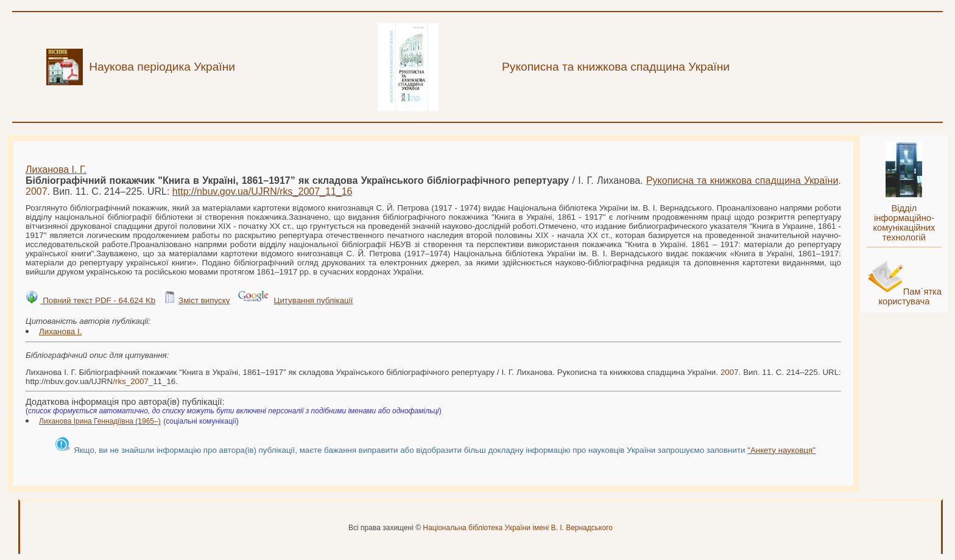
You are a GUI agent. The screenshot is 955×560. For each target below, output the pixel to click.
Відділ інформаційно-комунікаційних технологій (904, 223)
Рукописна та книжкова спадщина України (742, 180)
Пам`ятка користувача (910, 296)
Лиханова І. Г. (56, 170)
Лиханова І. (60, 331)
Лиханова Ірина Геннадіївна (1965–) (100, 421)
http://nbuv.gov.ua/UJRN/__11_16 (263, 191)
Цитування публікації (314, 300)
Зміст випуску (204, 300)
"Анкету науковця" (781, 450)
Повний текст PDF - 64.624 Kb (98, 300)
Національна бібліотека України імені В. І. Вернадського (518, 528)
